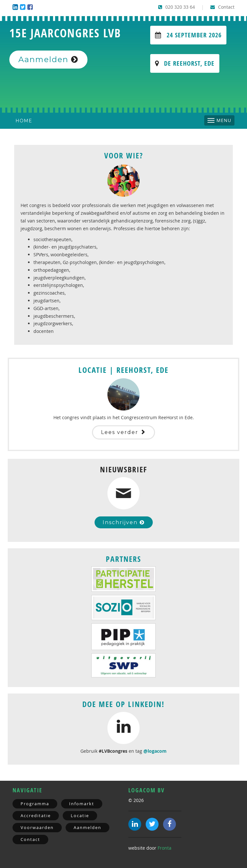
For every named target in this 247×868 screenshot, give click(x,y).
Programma (35, 804)
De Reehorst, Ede (185, 63)
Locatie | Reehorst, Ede (123, 370)
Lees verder (123, 432)
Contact (222, 7)
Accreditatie (36, 816)
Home (20, 121)
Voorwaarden (37, 827)
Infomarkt (82, 804)
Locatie (80, 816)
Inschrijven (124, 522)
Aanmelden (48, 59)
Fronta (165, 848)
